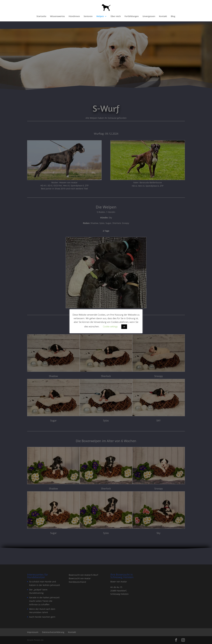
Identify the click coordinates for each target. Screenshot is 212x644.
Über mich (116, 16)
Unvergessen (149, 16)
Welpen (100, 16)
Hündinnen (74, 16)
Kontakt (163, 16)
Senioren (88, 16)
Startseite (41, 16)
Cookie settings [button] (110, 326)
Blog (173, 16)
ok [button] (124, 327)
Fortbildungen (132, 16)
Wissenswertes (57, 16)
